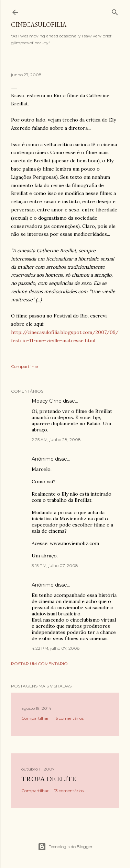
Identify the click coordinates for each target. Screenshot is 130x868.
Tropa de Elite (48, 779)
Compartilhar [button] (25, 366)
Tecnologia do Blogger (65, 847)
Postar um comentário (39, 664)
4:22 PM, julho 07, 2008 (56, 648)
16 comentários (69, 718)
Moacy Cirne (47, 401)
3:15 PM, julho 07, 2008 (55, 565)
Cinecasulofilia (39, 25)
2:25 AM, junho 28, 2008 (56, 439)
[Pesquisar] (115, 11)
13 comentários (69, 791)
